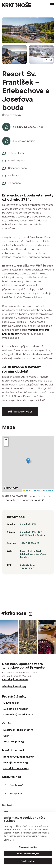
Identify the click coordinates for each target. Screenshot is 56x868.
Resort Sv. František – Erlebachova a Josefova (33, 554)
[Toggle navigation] (51, 5)
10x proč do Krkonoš (16, 709)
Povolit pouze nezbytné (28, 854)
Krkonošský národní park (18, 715)
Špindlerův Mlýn (29, 524)
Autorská (14, 742)
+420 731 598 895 (30, 543)
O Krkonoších (11, 703)
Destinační (18, 730)
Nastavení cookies (28, 847)
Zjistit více (9, 840)
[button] (28, 461)
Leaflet (27, 490)
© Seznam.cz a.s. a (42, 490)
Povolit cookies (28, 861)
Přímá (20, 412)
